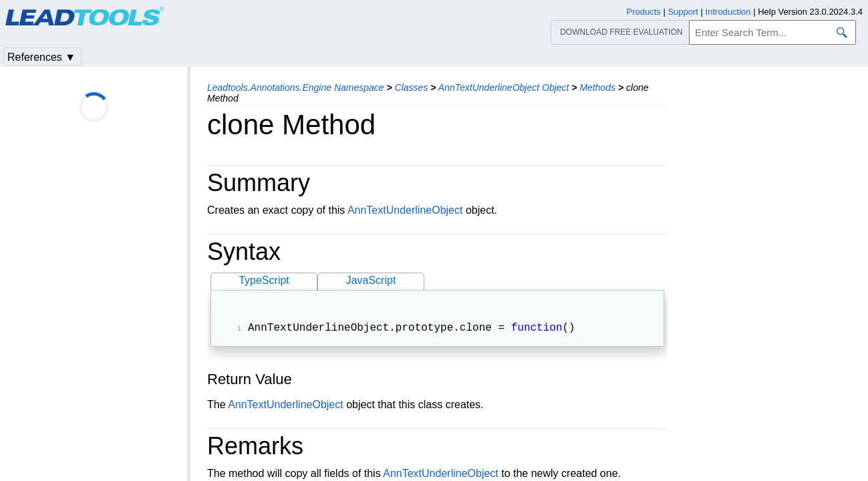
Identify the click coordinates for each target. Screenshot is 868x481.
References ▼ (41, 57)
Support (683, 12)
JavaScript (371, 280)
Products (644, 12)
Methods (597, 88)
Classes (412, 88)
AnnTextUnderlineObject (405, 210)
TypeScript (264, 280)
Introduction (728, 12)
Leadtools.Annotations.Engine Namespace (296, 88)
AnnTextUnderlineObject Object (504, 88)
